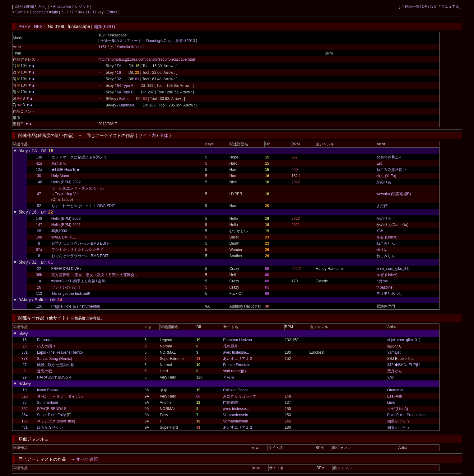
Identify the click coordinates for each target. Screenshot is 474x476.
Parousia (44, 340)
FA (119, 66)
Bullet (124, 99)
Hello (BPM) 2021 (66, 225)
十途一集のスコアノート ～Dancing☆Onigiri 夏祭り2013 (148, 41)
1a (39, 281)
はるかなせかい (50, 427)
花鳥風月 (230, 346)
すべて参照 (87, 459)
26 (39, 287)
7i (73, 12)
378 (25, 359)
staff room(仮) (234, 371)
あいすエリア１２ (238, 359)
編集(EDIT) (104, 26)
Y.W (380, 231)
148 (39, 182)
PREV (24, 26)
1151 (102, 47)
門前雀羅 (230, 403)
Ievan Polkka (48, 390)
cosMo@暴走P (389, 157)
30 (39, 176)
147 (39, 225)
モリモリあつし (389, 294)
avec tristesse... (236, 352)
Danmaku (127, 105)
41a (39, 163)
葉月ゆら (395, 371)
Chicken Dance (236, 390)
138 (39, 157)
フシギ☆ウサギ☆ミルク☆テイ (77, 250)
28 (39, 231)
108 (39, 237)
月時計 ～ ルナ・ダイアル (60, 396)
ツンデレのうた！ (66, 287)
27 (24, 365)
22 (39, 269)
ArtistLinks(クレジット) (72, 7)
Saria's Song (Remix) (55, 359)
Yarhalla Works (130, 47)
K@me (382, 281)
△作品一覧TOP (414, 7)
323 (25, 396)
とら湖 (229, 377)
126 (39, 306)
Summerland (48, 403)
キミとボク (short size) (56, 421)
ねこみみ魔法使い (391, 170)
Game (21, 12)
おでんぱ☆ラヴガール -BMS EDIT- (80, 243)
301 (25, 352)
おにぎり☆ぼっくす (240, 396)
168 (25, 421)
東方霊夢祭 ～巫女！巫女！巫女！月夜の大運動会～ (95, 275)
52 (39, 206)
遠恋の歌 (44, 371)
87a (39, 250)
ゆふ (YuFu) (386, 176)
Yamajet (394, 352)
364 (25, 415)
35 (24, 403)
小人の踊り (46, 346)
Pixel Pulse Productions (407, 415)
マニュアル (450, 7)
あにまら (59, 163)
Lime (391, 403)
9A (80, 12)
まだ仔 (382, 206)
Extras (112, 12)
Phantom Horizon (237, 340)
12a (39, 170)
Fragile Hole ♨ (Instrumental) (76, 306)
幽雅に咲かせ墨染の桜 (56, 365)
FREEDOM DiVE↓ (66, 269)
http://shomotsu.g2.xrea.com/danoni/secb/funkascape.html (146, 59)
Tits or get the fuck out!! (71, 294)
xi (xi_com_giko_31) (393, 269)
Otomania (395, 390)
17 (94, 12)
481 (25, 427)
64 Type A (125, 86)
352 (25, 409)
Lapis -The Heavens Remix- (60, 352)
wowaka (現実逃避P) (394, 194)
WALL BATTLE (64, 237)
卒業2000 (59, 231)
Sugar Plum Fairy (51, 415)
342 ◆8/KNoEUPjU (404, 365)
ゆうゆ (382, 250)
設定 (434, 7)
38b (39, 275)
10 (24, 390)
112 (39, 294)
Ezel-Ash (395, 396)
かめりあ (384, 182)
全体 (164, 135)
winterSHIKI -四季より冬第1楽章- (79, 281)
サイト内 (147, 135)
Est (379, 163)
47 (39, 194)
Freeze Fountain (237, 365)
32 (119, 79)
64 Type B (125, 92)
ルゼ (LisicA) (387, 237)
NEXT (40, 26)
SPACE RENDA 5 (52, 409)
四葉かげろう (398, 421)
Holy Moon (60, 176)
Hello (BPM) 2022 (66, 182)
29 (24, 377)
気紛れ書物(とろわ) (31, 7)
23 (24, 346)
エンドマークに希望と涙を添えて (79, 157)
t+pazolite (384, 287)
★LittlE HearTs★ (66, 170)
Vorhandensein (235, 415)
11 (87, 12)
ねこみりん (386, 243)
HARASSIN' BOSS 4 (54, 377)
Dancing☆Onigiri (44, 12)
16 (119, 73)
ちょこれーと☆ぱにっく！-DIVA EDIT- (84, 206)
